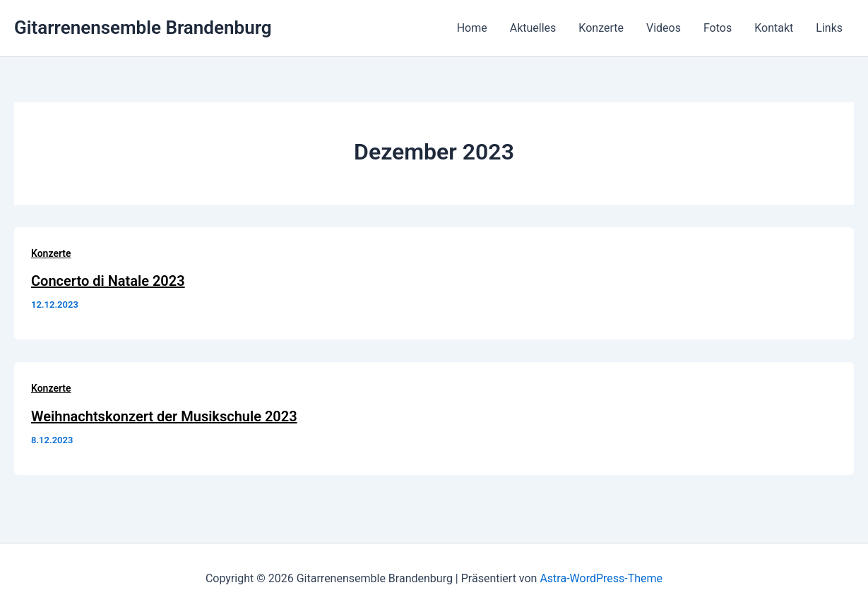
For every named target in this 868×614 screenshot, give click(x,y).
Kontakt (774, 28)
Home (472, 28)
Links (829, 28)
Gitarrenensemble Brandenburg (143, 28)
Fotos (718, 28)
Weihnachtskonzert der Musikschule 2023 (164, 416)
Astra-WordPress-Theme (601, 578)
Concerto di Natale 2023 (108, 281)
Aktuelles (533, 28)
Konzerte (601, 28)
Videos (664, 28)
